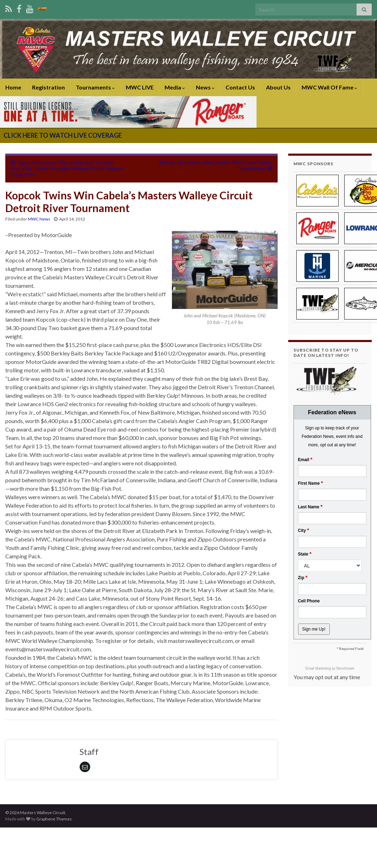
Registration (48, 87)
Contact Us (240, 87)
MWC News (39, 219)
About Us (278, 87)
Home (13, 87)
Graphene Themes (54, 819)
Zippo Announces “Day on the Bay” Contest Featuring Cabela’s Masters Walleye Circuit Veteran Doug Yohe (67, 168)
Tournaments (95, 87)
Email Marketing (319, 668)
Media (175, 87)
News (205, 87)
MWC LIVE (140, 87)
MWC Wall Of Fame (329, 87)
